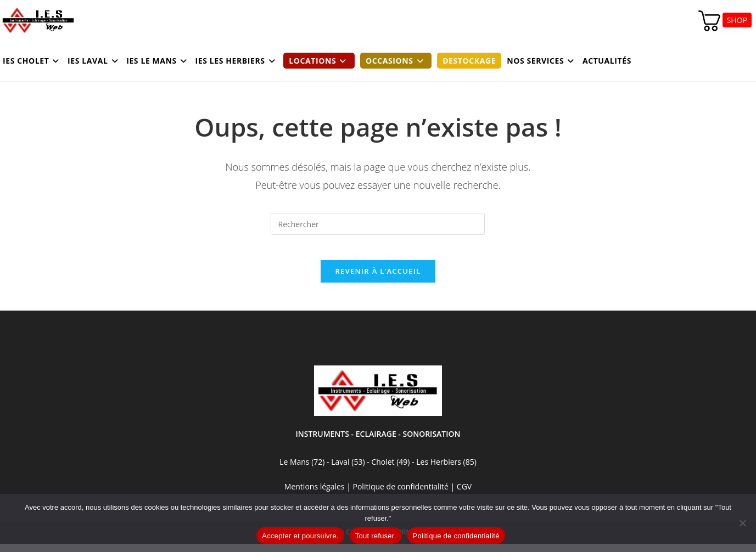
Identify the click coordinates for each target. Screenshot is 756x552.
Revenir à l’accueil (378, 279)
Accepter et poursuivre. (300, 536)
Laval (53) (347, 470)
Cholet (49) (391, 470)
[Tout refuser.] (742, 523)
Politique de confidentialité (456, 536)
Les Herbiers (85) (446, 470)
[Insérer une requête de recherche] (378, 224)
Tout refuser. (376, 536)
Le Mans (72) (302, 470)
